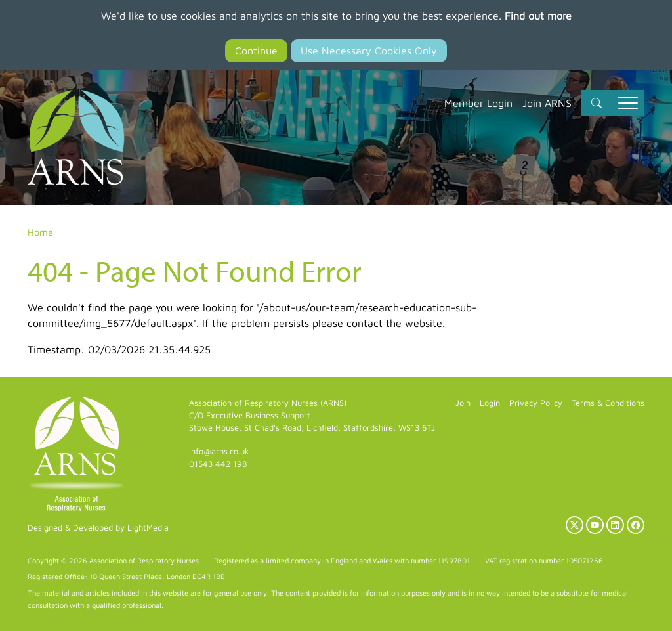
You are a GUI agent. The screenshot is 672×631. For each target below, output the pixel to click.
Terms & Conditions (608, 403)
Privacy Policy (536, 403)
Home (40, 232)
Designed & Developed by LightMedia (98, 528)
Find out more (538, 16)
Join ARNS (547, 103)
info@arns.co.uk (219, 451)
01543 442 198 (218, 464)
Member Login (478, 103)
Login (490, 403)
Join (463, 403)
